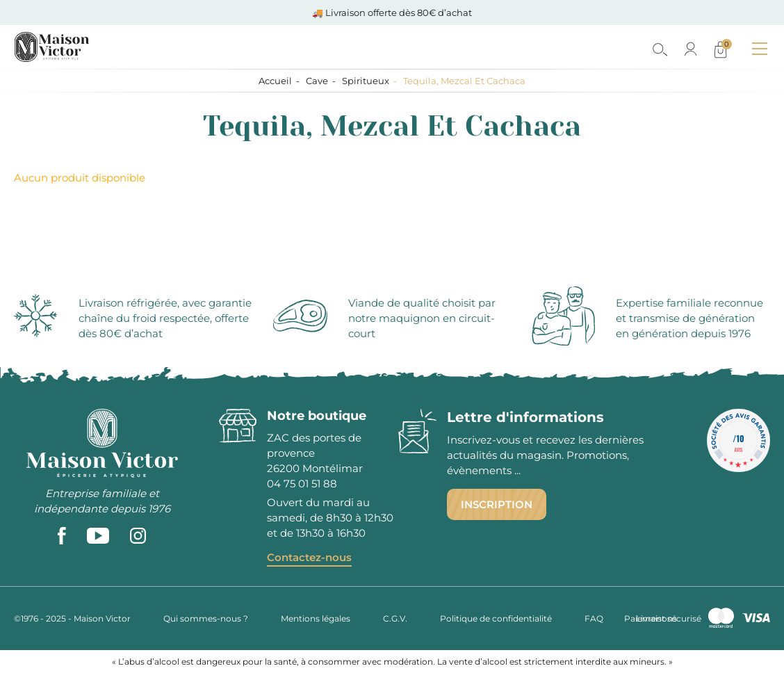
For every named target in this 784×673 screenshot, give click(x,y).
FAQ (594, 618)
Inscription (497, 504)
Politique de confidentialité (496, 618)
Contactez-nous (309, 557)
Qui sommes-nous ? (206, 618)
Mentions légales (316, 618)
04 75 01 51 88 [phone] (302, 484)
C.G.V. (395, 618)
